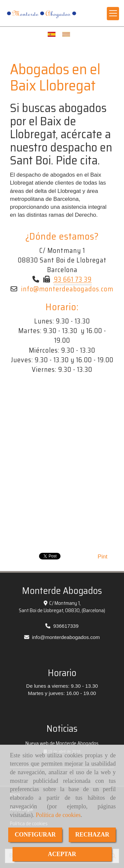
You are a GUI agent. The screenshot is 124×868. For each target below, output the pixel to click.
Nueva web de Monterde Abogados (62, 743)
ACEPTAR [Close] (62, 854)
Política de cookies (58, 815)
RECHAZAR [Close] (92, 835)
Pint (102, 557)
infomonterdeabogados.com (67, 289)
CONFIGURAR (35, 835)
